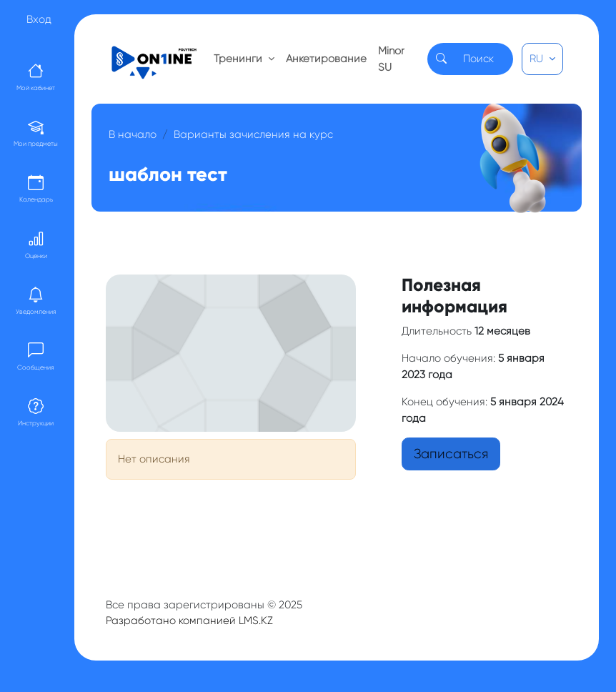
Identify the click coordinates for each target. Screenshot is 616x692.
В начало (133, 134)
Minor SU (391, 59)
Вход (39, 19)
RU (538, 59)
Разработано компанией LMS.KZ (189, 621)
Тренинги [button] (239, 59)
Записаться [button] (451, 454)
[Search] (484, 59)
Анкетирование (326, 59)
